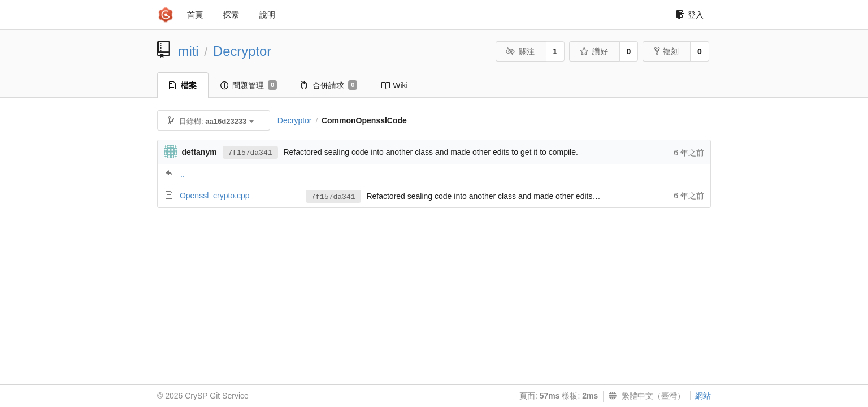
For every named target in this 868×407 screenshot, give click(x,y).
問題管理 (249, 85)
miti (188, 51)
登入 (690, 15)
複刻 (667, 51)
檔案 (183, 85)
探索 (231, 15)
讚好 (594, 51)
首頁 (195, 15)
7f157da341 (250, 153)
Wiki (394, 85)
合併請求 (329, 85)
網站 (703, 396)
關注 (520, 51)
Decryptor (242, 51)
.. (183, 174)
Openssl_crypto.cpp (215, 196)
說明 (267, 15)
